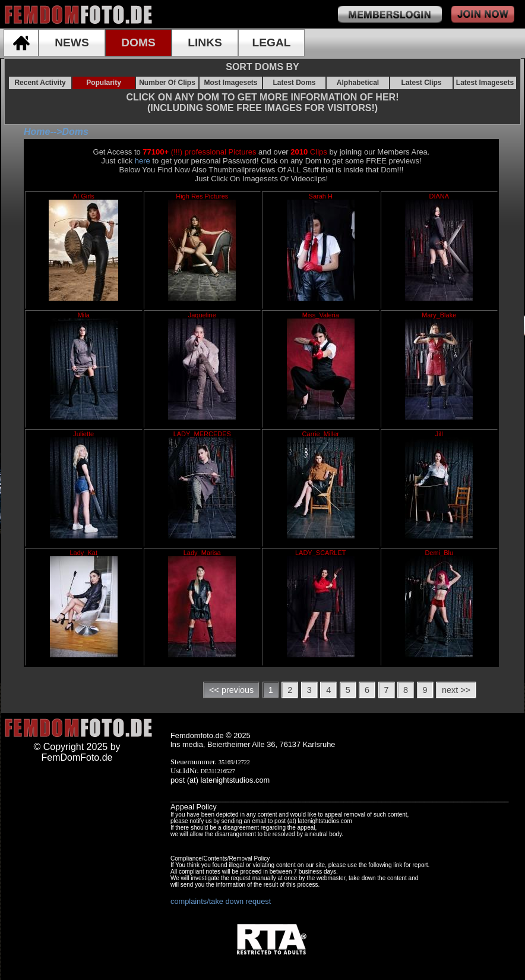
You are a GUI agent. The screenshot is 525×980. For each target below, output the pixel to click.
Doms (75, 132)
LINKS (205, 42)
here (143, 161)
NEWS (72, 42)
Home (37, 132)
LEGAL (271, 42)
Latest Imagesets (485, 83)
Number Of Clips (167, 83)
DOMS (138, 42)
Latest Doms (294, 83)
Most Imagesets (230, 83)
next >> (456, 690)
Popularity (104, 83)
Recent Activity (40, 83)
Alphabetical (358, 83)
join (483, 14)
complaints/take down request (221, 901)
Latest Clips (421, 83)
